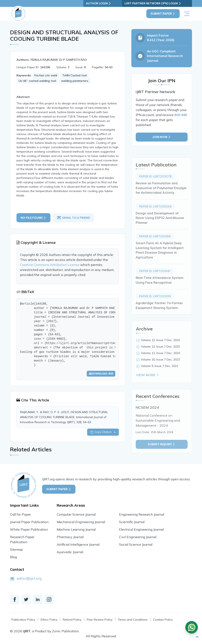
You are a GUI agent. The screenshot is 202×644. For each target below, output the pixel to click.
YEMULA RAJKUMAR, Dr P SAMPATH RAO (59, 60)
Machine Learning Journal (76, 530)
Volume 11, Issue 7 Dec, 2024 (160, 366)
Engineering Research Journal (142, 515)
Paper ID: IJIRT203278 (155, 190)
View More (148, 388)
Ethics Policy (49, 621)
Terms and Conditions (133, 621)
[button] (197, 637)
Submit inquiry (162, 457)
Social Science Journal (136, 545)
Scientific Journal (132, 523)
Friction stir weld (46, 76)
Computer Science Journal (76, 515)
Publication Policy (23, 621)
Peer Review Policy (100, 621)
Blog (13, 558)
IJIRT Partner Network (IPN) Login (161, 3)
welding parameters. (75, 81)
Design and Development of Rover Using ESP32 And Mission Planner (160, 231)
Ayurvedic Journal (70, 553)
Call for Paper (20, 515)
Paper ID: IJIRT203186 (155, 249)
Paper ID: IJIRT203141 (155, 284)
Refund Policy (72, 621)
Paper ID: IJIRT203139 (155, 309)
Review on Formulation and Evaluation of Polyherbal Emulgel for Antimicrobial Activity (161, 201)
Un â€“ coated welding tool (37, 81)
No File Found (34, 218)
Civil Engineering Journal (138, 538)
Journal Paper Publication (29, 523)
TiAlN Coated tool (74, 76)
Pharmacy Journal (70, 538)
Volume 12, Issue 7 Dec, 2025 (160, 353)
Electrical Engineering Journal (141, 530)
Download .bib (101, 374)
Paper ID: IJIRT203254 (155, 220)
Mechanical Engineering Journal (81, 523)
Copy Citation (103, 433)
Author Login (115, 3)
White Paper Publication (29, 530)
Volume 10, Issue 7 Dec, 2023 (160, 373)
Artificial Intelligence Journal (78, 545)
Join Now (162, 138)
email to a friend (74, 218)
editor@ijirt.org (29, 580)
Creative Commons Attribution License (50, 265)
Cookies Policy (163, 621)
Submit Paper (163, 14)
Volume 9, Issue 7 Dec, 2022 (160, 379)
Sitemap (16, 550)
